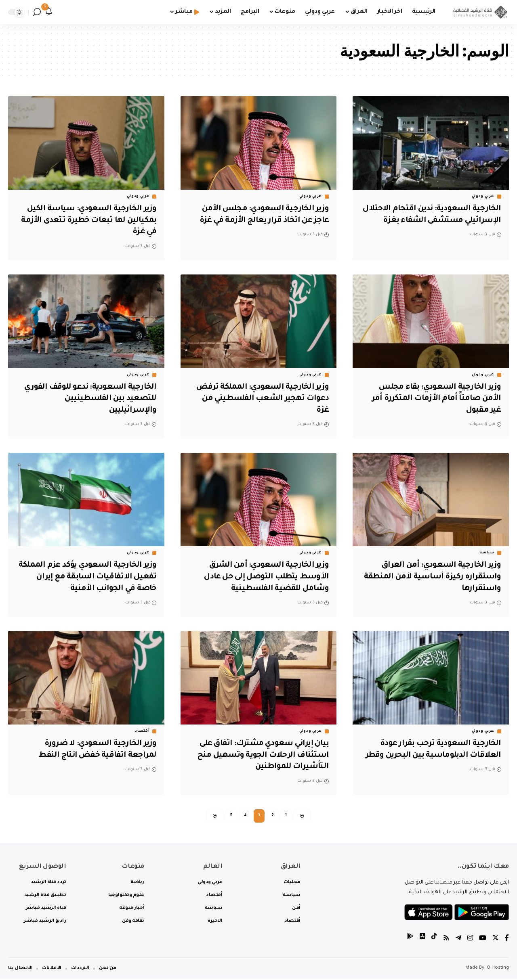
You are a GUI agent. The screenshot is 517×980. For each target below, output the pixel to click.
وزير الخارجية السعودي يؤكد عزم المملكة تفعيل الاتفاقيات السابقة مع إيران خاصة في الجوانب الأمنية (90, 577)
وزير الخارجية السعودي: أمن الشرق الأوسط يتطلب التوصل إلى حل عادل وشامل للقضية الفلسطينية (264, 577)
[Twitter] (496, 939)
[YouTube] (483, 939)
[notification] (49, 12)
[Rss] (446, 939)
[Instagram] (470, 939)
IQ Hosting (497, 969)
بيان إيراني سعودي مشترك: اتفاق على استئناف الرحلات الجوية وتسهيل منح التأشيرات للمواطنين (261, 755)
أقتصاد (142, 731)
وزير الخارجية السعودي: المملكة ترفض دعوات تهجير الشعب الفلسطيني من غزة (260, 399)
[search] (37, 12)
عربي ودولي (483, 197)
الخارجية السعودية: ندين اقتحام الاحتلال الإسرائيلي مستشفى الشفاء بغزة (434, 221)
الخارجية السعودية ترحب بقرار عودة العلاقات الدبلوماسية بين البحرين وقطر (439, 755)
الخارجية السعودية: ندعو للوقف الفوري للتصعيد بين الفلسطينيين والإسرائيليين (88, 399)
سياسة (487, 553)
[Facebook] (507, 939)
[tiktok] (434, 939)
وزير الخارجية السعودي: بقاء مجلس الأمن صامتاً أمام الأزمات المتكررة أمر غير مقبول (434, 399)
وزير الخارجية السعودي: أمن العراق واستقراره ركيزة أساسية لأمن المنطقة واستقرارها (431, 577)
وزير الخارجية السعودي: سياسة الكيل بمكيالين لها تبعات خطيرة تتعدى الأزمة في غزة (87, 221)
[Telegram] (458, 939)
